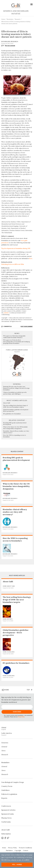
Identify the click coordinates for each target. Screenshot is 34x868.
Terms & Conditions (25, 848)
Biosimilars (10, 19)
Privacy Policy (21, 717)
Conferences (6, 806)
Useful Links (6, 822)
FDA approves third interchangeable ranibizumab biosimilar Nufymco (14, 337)
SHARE (5, 690)
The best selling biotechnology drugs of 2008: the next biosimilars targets (15, 406)
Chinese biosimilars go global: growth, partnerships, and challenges (15, 393)
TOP (30, 690)
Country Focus (7, 786)
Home (3, 19)
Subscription (6, 834)
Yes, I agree (17, 865)
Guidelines (5, 790)
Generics (5, 743)
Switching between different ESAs (13, 264)
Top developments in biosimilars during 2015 (16, 248)
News (3, 751)
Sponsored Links (8, 814)
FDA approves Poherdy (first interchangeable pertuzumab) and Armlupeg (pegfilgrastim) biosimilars (17, 342)
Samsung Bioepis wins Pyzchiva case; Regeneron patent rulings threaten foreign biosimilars (16, 388)
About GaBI (7, 403)
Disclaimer (9, 850)
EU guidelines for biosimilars (12, 414)
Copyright (18, 850)
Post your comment (10, 46)
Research (18, 19)
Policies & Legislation (9, 794)
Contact (26, 850)
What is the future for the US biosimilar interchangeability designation (15, 428)
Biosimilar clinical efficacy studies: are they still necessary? (15, 512)
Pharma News (6, 818)
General (4, 747)
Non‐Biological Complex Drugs (13, 782)
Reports (4, 798)
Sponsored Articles (8, 810)
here (31, 259)
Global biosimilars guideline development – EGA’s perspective (16, 633)
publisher (6, 313)
